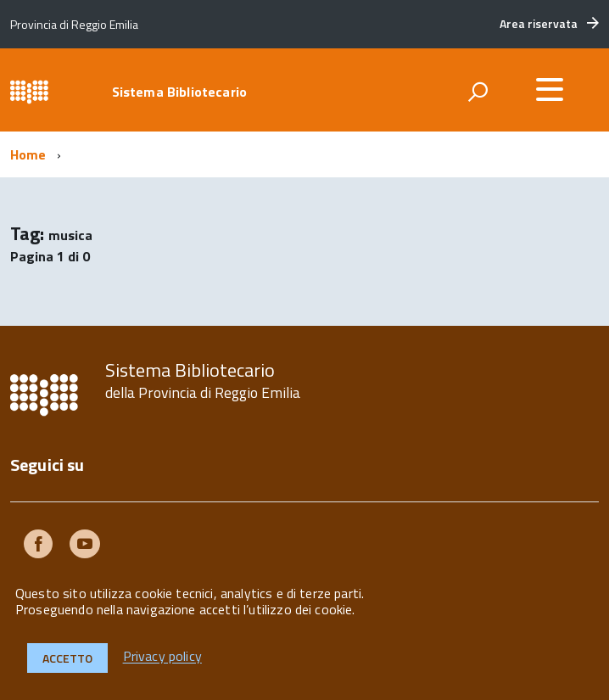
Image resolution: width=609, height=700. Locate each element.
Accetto (67, 658)
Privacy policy (162, 657)
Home (28, 154)
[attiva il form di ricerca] (478, 92)
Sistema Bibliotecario (179, 92)
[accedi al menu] (550, 89)
